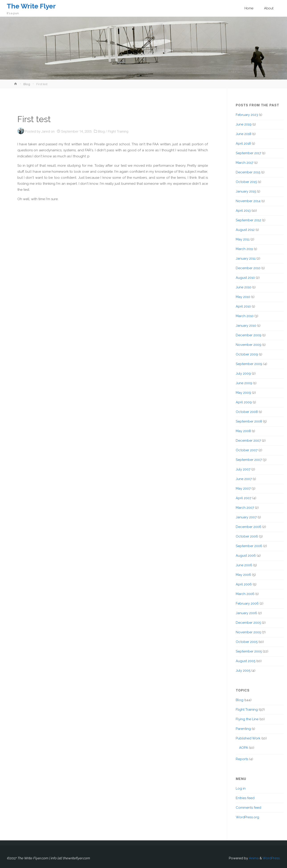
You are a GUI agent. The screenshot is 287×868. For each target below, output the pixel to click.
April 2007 (244, 498)
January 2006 (246, 613)
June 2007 (244, 479)
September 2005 (249, 651)
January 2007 (246, 517)
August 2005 (246, 661)
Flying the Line (247, 719)
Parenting (243, 729)
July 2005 (243, 671)
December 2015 (248, 172)
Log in (241, 788)
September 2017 (248, 153)
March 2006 (245, 594)
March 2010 (245, 316)
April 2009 (244, 402)
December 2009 (249, 335)
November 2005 (248, 632)
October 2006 (247, 536)
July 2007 (243, 469)
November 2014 (248, 201)
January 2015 (246, 191)
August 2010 (245, 278)
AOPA (244, 748)
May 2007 (243, 488)
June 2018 (244, 134)
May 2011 (243, 239)
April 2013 (243, 211)
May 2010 (243, 297)
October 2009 (247, 354)
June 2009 (244, 383)
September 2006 (249, 546)
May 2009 (243, 393)
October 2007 (247, 450)
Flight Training (118, 131)
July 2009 (243, 373)
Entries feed (245, 798)
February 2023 (247, 115)
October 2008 (247, 412)
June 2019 (244, 124)
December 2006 (249, 527)
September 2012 (248, 220)
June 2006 (244, 565)
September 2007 (249, 460)
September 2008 (249, 421)
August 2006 (246, 556)
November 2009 (249, 345)
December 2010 (248, 268)
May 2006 (243, 575)
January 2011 (246, 259)
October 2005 (247, 642)
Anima (253, 858)
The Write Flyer (32, 6)
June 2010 (244, 287)
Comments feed (248, 808)
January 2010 (246, 326)
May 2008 (243, 431)
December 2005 (248, 623)
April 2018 (243, 144)
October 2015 (246, 182)
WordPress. (271, 858)
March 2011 (244, 249)
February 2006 (247, 603)
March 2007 (245, 508)
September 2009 (249, 364)
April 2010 (243, 306)
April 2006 (244, 584)
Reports (242, 759)
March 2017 (245, 163)
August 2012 (245, 230)
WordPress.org (247, 817)
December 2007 (248, 441)
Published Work (248, 738)
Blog (27, 84)
